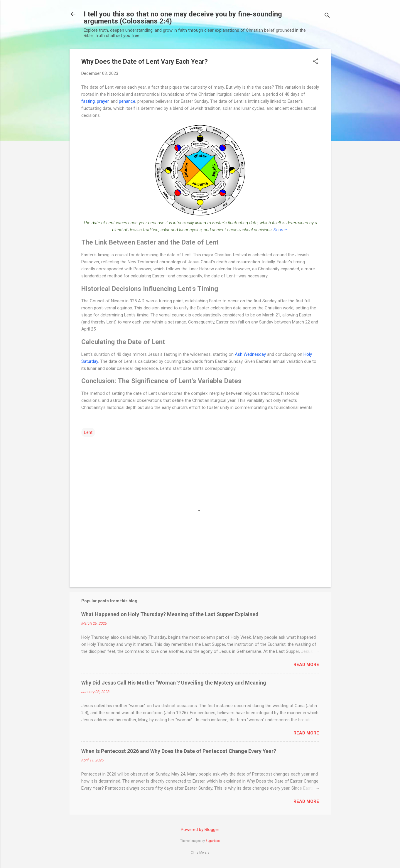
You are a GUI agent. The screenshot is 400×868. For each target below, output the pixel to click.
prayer (103, 101)
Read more (306, 665)
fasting (88, 101)
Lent (88, 432)
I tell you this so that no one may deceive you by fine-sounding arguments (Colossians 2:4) (183, 18)
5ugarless (213, 841)
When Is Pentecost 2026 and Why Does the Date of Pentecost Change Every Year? (179, 751)
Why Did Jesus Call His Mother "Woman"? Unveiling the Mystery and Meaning (174, 683)
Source (280, 230)
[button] (315, 62)
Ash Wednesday (250, 354)
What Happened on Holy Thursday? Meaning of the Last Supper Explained (170, 614)
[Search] (327, 16)
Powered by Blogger (200, 830)
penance (127, 101)
